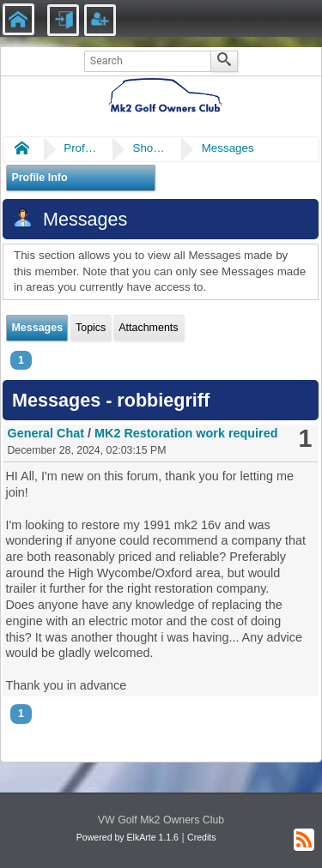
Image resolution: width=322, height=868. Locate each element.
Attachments (148, 328)
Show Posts (149, 148)
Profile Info (39, 178)
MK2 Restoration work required (186, 433)
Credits (201, 837)
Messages (228, 148)
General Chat (46, 433)
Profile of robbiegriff (81, 148)
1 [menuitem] (21, 360)
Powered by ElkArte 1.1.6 (128, 837)
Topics (91, 328)
